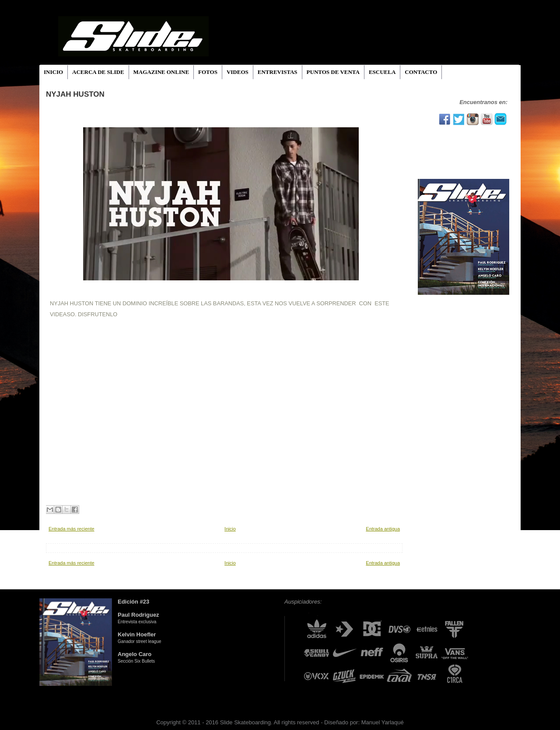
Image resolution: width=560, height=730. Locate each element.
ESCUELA (382, 72)
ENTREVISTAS (278, 72)
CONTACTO (421, 72)
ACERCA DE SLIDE (98, 72)
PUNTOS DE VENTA (333, 72)
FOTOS (208, 72)
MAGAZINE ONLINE (161, 72)
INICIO (53, 72)
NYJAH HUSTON (75, 94)
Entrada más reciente (72, 529)
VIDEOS (238, 72)
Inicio (230, 529)
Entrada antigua (383, 529)
